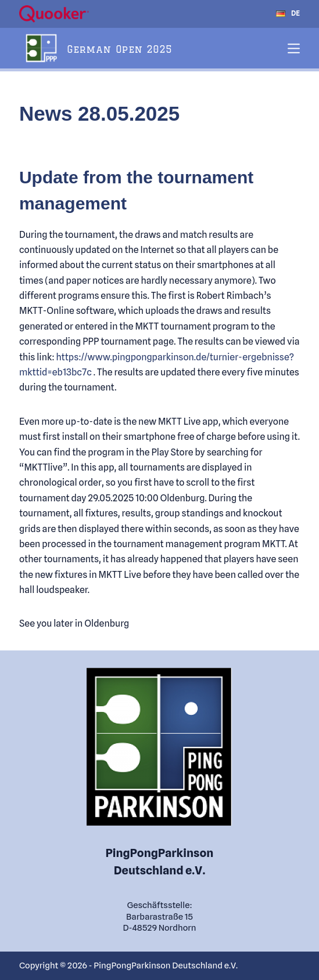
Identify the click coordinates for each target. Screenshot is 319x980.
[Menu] (294, 48)
